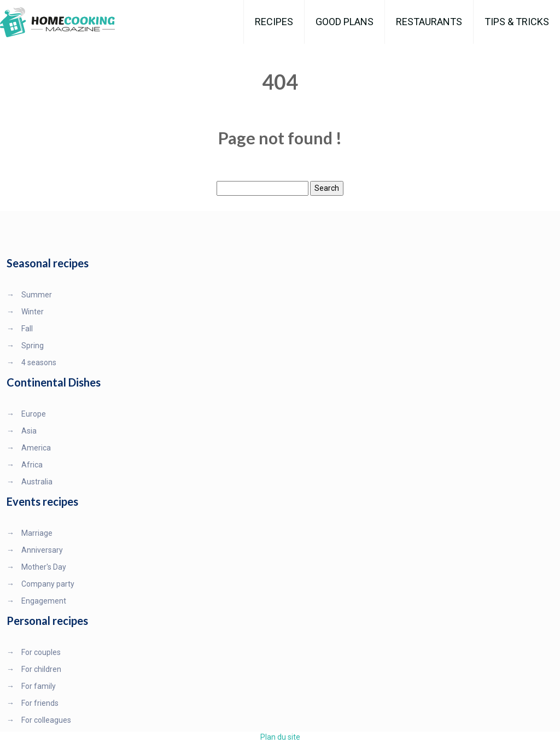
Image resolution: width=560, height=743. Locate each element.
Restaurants (429, 22)
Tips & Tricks (517, 22)
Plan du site (280, 737)
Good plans (345, 22)
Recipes (274, 22)
